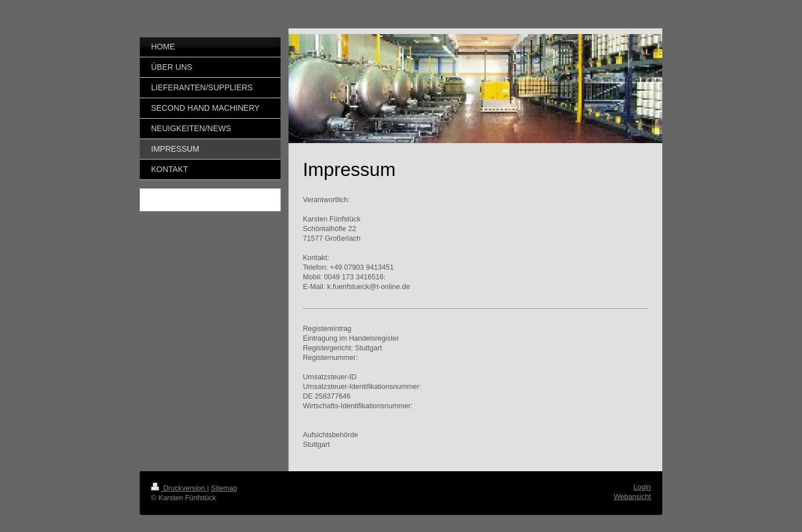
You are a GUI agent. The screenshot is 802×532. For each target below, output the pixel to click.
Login (642, 487)
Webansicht (632, 497)
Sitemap (224, 488)
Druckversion (179, 488)
